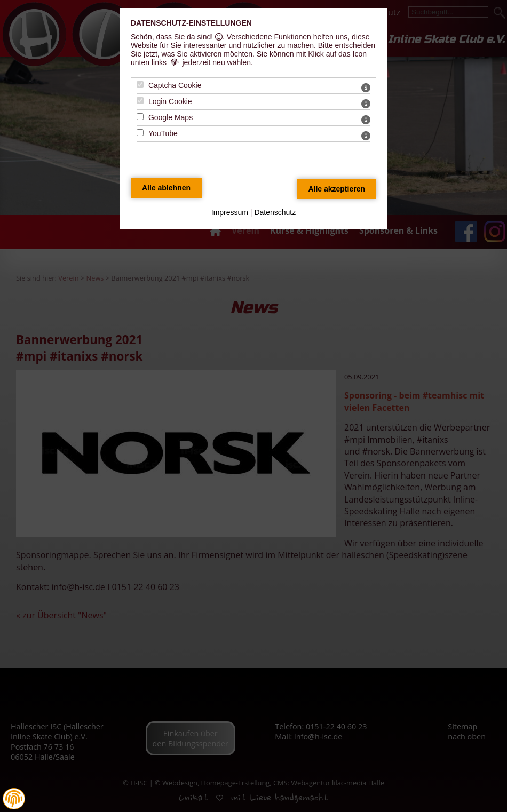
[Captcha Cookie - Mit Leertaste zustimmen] (140, 85)
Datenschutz (275, 212)
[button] (14, 799)
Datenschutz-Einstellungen (191, 23)
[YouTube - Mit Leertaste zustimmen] (140, 133)
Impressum (230, 212)
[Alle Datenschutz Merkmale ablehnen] (166, 188)
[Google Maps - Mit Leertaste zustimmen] (140, 117)
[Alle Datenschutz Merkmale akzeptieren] (336, 189)
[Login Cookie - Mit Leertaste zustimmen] (140, 101)
